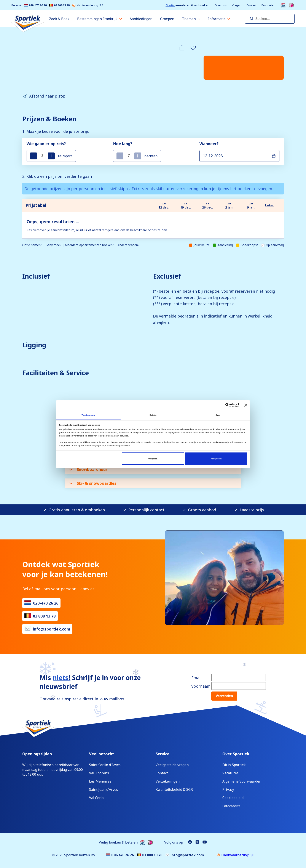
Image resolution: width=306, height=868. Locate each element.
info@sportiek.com (52, 629)
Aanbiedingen (141, 19)
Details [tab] (153, 415)
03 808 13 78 (59, 5)
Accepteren (216, 459)
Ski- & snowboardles (93, 483)
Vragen (237, 5)
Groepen (167, 19)
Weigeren (153, 459)
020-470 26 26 (35, 5)
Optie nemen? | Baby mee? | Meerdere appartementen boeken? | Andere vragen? (81, 245)
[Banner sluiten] (246, 405)
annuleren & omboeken (187, 5)
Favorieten (268, 5)
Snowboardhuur (88, 469)
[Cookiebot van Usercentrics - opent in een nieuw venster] (220, 405)
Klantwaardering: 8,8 (88, 5)
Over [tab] (218, 415)
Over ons (221, 5)
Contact (251, 5)
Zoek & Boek (59, 19)
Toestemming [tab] (88, 415)
